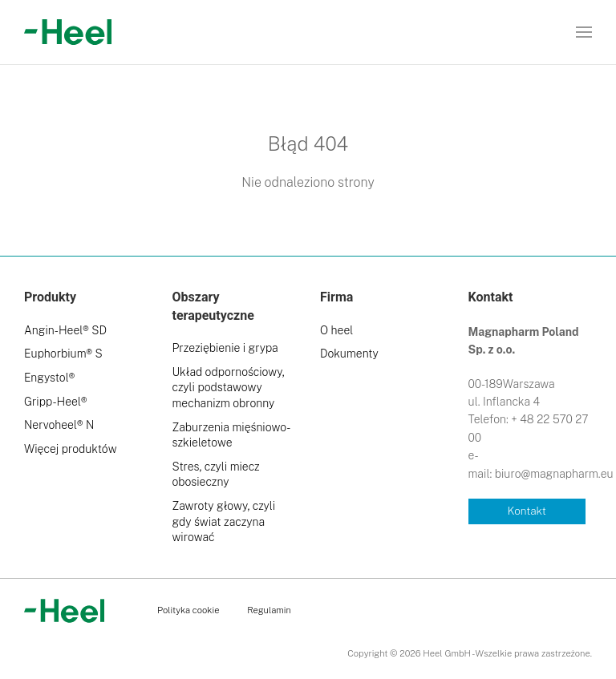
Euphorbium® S (63, 354)
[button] (584, 32)
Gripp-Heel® (55, 402)
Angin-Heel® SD (65, 330)
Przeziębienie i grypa (225, 348)
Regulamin (269, 610)
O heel (336, 330)
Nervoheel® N (59, 425)
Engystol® (49, 378)
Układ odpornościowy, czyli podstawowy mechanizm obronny (229, 388)
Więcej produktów (71, 449)
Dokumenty (349, 354)
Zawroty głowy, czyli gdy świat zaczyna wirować (224, 521)
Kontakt (527, 511)
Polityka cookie (188, 610)
